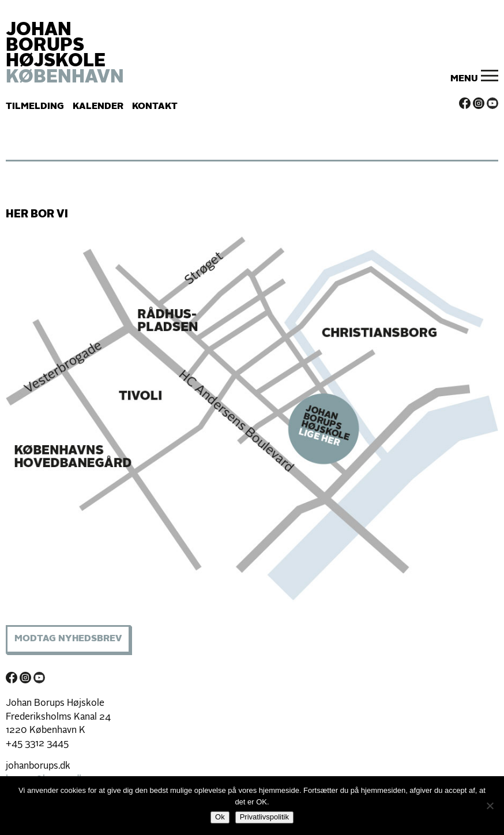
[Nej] (490, 806)
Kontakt (155, 107)
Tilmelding (35, 107)
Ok (220, 817)
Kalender (98, 107)
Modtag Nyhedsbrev (68, 639)
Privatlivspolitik (264, 817)
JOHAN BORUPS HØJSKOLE (65, 54)
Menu (464, 79)
